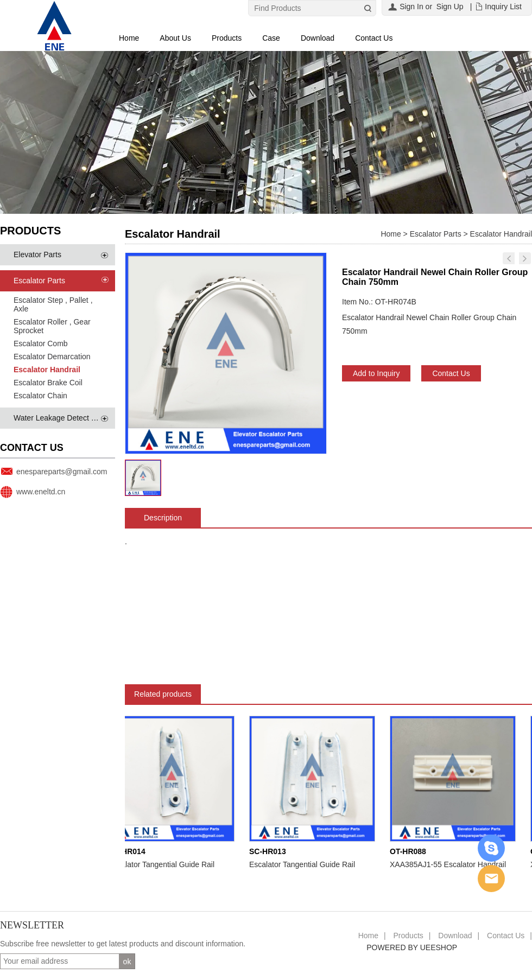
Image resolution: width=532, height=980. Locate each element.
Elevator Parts (37, 254)
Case (271, 38)
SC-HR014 (129, 851)
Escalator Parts (39, 281)
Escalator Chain (40, 396)
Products (227, 38)
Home (129, 38)
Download (318, 38)
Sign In (411, 7)
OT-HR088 (410, 851)
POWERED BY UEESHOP (412, 947)
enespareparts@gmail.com (62, 472)
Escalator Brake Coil (48, 383)
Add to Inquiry (376, 373)
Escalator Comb (41, 343)
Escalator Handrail (47, 370)
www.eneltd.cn (41, 492)
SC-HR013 (270, 851)
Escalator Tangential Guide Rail (164, 864)
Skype (491, 848)
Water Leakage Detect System (65, 418)
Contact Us (374, 38)
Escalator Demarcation (52, 357)
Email (491, 879)
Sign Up (450, 7)
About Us (175, 38)
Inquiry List (503, 7)
